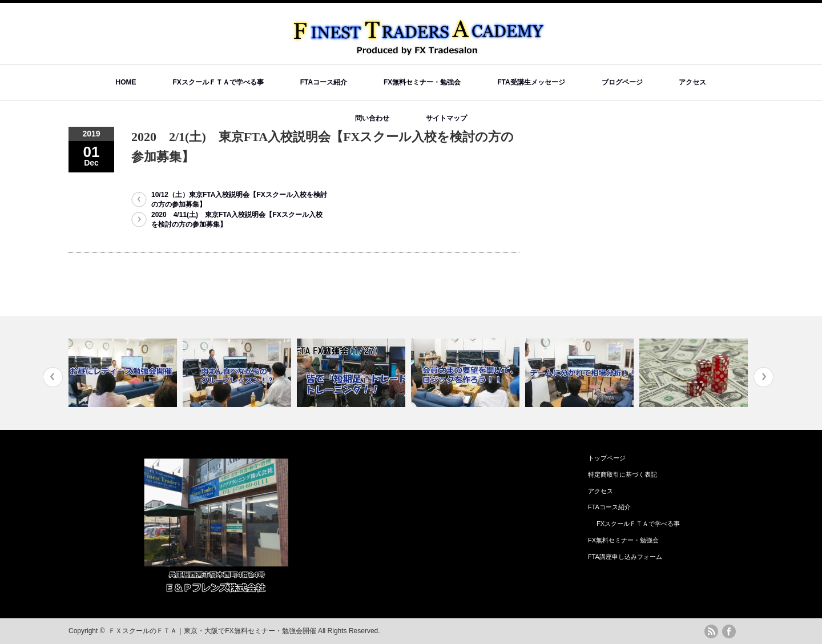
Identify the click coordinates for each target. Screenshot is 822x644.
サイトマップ (446, 118)
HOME (126, 82)
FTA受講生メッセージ (531, 82)
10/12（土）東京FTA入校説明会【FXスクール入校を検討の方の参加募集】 (239, 200)
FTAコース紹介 (324, 82)
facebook (729, 631)
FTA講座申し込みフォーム (625, 557)
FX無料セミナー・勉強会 (422, 82)
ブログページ (622, 82)
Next (763, 377)
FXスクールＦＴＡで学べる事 (218, 82)
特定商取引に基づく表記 (622, 474)
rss (711, 631)
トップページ (607, 458)
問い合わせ (372, 118)
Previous (53, 377)
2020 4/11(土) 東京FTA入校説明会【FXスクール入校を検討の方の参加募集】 (237, 220)
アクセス (692, 82)
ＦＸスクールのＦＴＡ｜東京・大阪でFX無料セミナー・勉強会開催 (212, 631)
